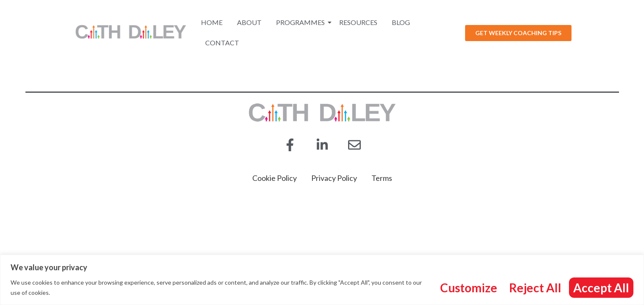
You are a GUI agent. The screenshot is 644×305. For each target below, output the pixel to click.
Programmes (302, 22)
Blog (401, 22)
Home (212, 22)
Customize (469, 288)
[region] (322, 280)
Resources (358, 22)
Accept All (601, 288)
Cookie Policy (275, 178)
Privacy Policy (334, 178)
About (249, 22)
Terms (382, 178)
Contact (222, 43)
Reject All (535, 288)
